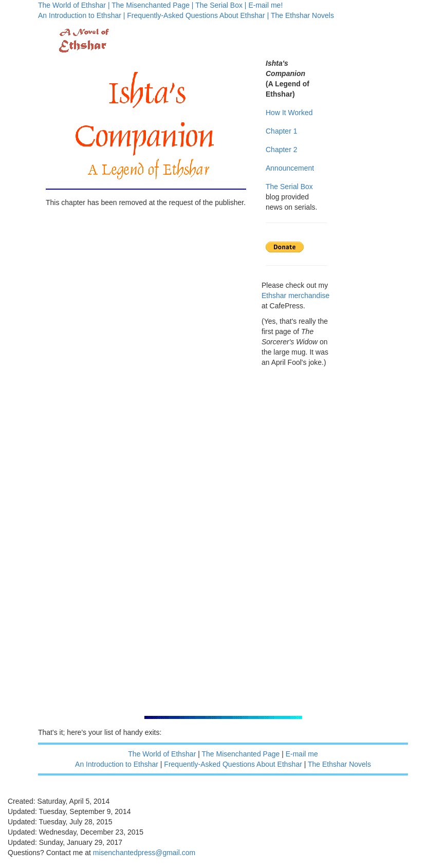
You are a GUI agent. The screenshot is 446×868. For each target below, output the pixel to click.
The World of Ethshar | (74, 5)
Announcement (290, 168)
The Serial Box (289, 187)
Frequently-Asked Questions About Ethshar (233, 764)
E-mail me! (265, 5)
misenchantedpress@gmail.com (144, 853)
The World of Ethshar (162, 754)
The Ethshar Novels (302, 15)
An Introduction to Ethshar (117, 764)
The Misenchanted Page (241, 754)
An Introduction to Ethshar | (81, 15)
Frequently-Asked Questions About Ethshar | (198, 15)
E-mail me (302, 754)
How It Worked (289, 113)
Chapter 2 (281, 150)
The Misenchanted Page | (152, 5)
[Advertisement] (300, 555)
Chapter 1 (281, 131)
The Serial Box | (221, 5)
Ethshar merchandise (295, 296)
